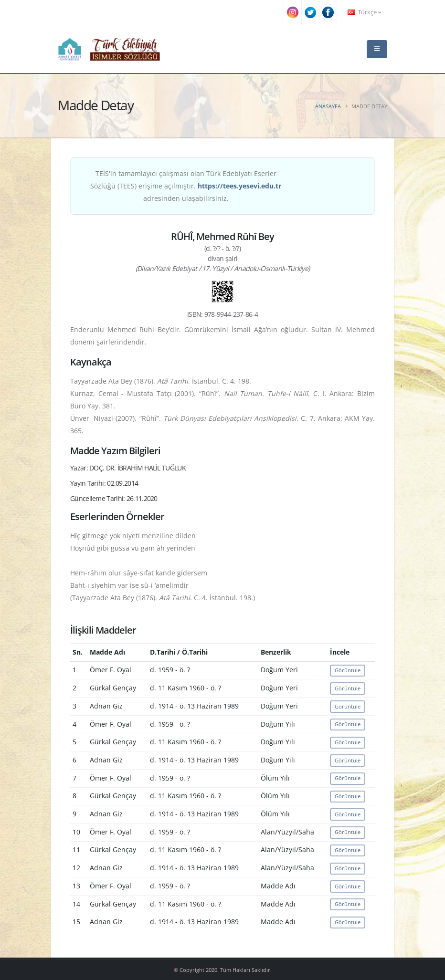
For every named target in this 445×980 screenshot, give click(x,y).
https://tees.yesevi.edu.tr (239, 186)
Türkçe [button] (364, 12)
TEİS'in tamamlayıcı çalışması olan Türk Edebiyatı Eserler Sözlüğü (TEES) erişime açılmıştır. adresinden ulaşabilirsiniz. (186, 186)
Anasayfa (328, 106)
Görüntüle (348, 670)
